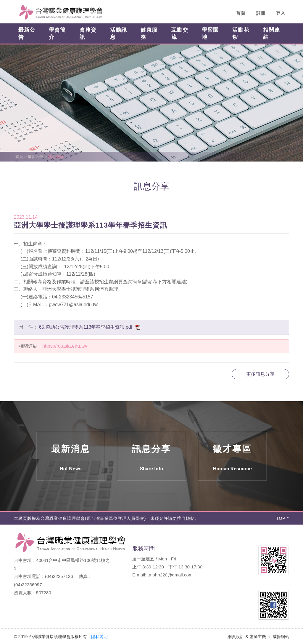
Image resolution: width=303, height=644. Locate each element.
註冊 (261, 13)
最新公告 (36, 157)
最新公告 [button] (27, 33)
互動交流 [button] (180, 33)
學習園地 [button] (210, 33)
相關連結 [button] (271, 33)
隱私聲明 (99, 637)
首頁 (241, 13)
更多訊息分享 (260, 374)
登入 (281, 13)
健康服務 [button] (149, 33)
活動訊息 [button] (119, 33)
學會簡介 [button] (57, 33)
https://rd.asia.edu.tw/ (65, 346)
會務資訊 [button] (88, 33)
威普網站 (281, 637)
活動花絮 (241, 33)
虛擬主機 (258, 637)
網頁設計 (236, 637)
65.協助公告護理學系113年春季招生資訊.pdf (90, 327)
